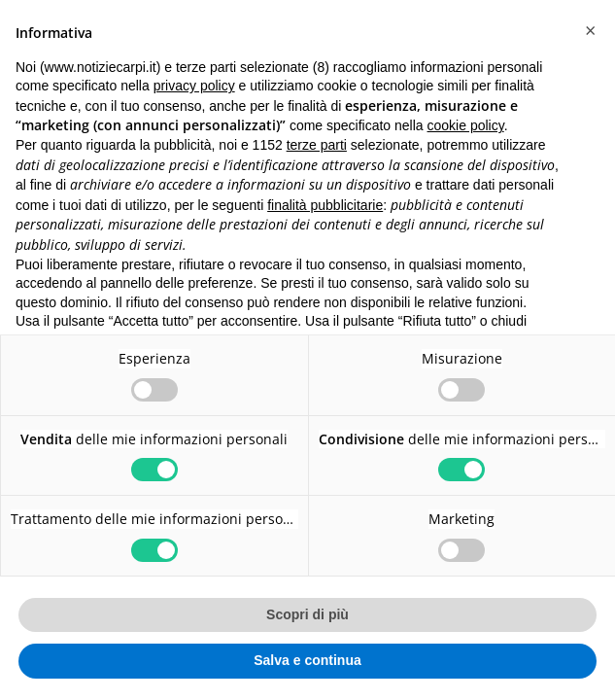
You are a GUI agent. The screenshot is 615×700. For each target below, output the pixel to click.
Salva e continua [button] (307, 660)
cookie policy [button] (466, 125)
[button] (590, 31)
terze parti (317, 145)
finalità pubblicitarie (325, 205)
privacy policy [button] (194, 86)
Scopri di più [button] (307, 614)
